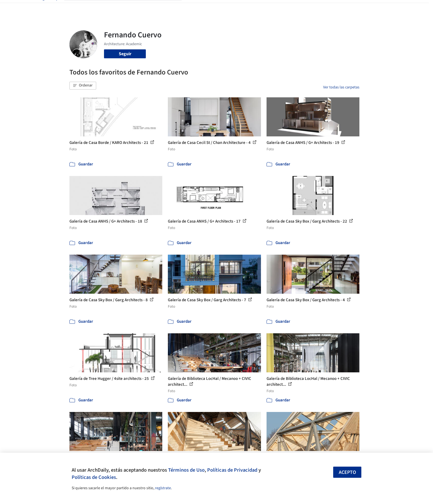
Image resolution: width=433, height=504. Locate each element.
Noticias (270, 8)
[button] (83, 86)
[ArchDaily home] (49, 8)
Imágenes (213, 8)
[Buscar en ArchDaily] (127, 8)
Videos (289, 8)
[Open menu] (384, 8)
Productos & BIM (242, 8)
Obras (193, 8)
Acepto (347, 472)
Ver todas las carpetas (341, 87)
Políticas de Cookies (94, 477)
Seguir (125, 54)
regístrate (163, 488)
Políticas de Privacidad (232, 470)
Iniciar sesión (319, 8)
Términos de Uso (186, 470)
